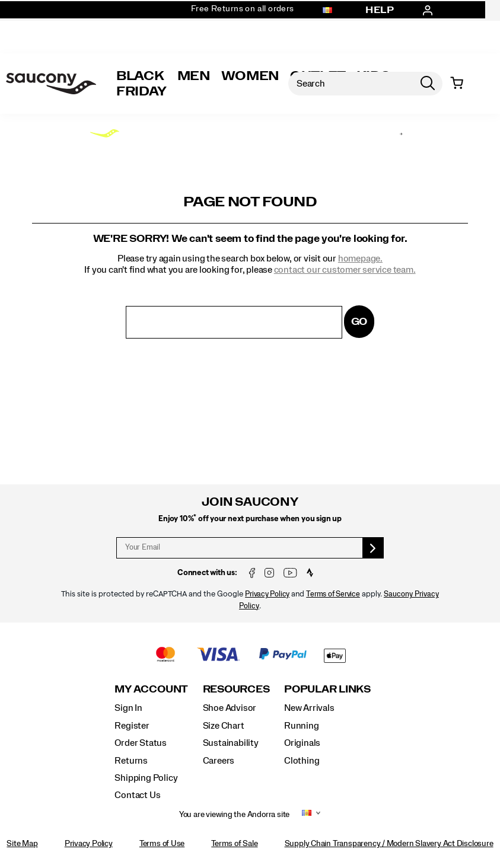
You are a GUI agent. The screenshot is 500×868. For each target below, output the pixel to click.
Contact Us (137, 795)
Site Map (22, 844)
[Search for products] (351, 84)
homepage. (360, 259)
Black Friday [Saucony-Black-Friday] (141, 84)
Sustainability (231, 743)
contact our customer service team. (345, 270)
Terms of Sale (234, 844)
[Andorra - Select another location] (327, 11)
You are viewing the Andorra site (234, 815)
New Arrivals (309, 708)
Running (302, 726)
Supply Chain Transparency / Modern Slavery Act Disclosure (389, 844)
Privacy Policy (267, 594)
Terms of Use (162, 844)
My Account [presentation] (151, 689)
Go (359, 322)
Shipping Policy (146, 778)
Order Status (140, 743)
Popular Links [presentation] (327, 689)
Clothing (302, 761)
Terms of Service (333, 594)
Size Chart (224, 726)
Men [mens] (194, 76)
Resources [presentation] (236, 689)
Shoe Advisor (230, 708)
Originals (302, 743)
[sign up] (373, 548)
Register (132, 726)
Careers (219, 761)
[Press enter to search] (428, 84)
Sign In (128, 708)
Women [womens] (250, 76)
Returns (131, 761)
